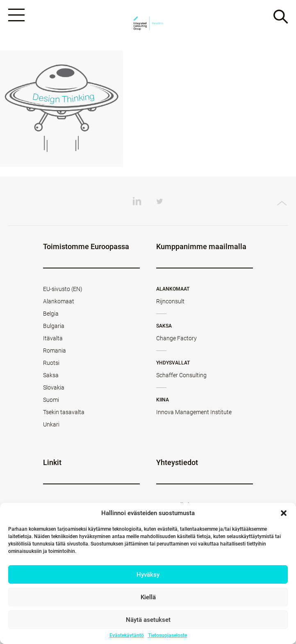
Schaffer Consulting (181, 375)
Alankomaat (59, 301)
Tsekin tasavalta (64, 412)
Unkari (51, 424)
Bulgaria (54, 326)
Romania (55, 351)
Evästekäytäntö (127, 635)
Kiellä (148, 597)
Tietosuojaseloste (167, 635)
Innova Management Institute (194, 412)
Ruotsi (51, 363)
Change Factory (176, 338)
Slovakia (54, 387)
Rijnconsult (170, 301)
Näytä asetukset (148, 620)
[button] (284, 513)
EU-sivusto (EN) (63, 289)
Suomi (51, 400)
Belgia (51, 314)
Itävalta (53, 338)
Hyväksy (148, 575)
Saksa (51, 375)
